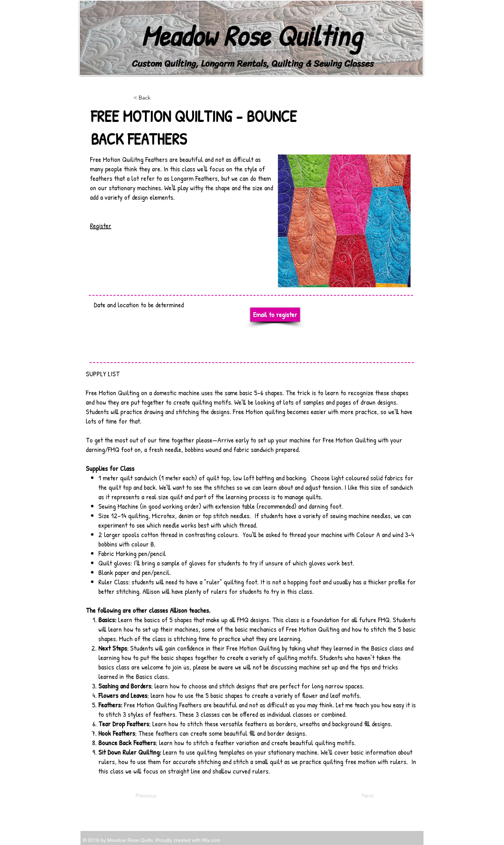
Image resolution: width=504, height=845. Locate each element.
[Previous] (159, 796)
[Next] (356, 796)
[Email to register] (275, 315)
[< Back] (156, 98)
